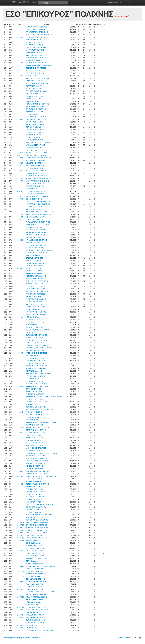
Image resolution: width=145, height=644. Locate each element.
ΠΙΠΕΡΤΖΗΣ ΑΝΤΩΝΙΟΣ (35, 394)
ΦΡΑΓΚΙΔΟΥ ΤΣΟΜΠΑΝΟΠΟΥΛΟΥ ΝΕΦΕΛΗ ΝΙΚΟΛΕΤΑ (47, 397)
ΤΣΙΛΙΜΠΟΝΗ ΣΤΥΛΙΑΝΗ (35, 497)
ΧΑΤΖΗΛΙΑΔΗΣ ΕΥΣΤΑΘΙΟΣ (36, 353)
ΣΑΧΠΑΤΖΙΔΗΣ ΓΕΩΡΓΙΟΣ (36, 109)
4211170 (20, 89)
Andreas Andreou (125, 638)
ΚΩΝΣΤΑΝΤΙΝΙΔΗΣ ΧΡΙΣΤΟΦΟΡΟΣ (39, 515)
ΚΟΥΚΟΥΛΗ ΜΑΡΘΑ (34, 481)
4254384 (20, 471)
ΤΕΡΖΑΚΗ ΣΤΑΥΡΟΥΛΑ (35, 356)
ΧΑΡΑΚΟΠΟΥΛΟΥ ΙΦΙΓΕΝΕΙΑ (37, 386)
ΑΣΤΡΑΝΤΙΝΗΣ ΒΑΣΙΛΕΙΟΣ (36, 184)
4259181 (20, 178)
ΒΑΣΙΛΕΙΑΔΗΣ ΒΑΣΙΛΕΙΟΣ (36, 343)
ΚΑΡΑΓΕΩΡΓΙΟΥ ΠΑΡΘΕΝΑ (36, 366)
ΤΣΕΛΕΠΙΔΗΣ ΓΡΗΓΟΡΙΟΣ (36, 68)
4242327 (20, 163)
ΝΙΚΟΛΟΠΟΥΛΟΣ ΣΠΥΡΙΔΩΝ (37, 83)
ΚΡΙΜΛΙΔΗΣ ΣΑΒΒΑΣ (34, 89)
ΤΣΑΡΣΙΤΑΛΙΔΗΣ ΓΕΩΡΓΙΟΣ (37, 384)
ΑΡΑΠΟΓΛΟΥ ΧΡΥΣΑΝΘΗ (36, 433)
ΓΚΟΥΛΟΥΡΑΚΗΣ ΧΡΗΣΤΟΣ (37, 150)
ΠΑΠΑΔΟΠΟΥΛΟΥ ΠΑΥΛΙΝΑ (37, 538)
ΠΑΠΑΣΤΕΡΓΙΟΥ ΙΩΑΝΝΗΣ (36, 29)
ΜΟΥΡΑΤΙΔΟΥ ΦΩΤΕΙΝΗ (35, 50)
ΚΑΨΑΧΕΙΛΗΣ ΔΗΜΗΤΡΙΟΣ (36, 240)
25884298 (20, 540)
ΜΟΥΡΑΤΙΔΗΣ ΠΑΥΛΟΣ (35, 237)
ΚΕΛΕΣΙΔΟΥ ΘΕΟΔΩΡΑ (35, 623)
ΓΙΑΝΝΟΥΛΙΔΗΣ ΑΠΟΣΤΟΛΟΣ (37, 253)
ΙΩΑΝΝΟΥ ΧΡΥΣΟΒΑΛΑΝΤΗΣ (37, 530)
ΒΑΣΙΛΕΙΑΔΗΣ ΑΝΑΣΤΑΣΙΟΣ (37, 101)
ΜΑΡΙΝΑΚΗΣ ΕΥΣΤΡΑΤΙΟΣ (36, 448)
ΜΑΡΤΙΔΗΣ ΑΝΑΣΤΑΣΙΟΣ (35, 194)
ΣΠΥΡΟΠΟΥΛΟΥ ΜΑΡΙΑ (35, 546)
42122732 (20, 576)
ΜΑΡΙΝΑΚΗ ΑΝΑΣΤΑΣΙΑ (35, 189)
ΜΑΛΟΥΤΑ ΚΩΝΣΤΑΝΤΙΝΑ (36, 594)
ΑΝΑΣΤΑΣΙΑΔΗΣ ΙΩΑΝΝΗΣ (36, 299)
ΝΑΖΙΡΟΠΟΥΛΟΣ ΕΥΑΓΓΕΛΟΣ (37, 427)
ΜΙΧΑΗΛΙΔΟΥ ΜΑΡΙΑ (34, 55)
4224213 (20, 155)
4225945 (20, 37)
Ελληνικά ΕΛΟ (20, 2)
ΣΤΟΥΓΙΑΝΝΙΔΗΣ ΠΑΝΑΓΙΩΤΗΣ (38, 402)
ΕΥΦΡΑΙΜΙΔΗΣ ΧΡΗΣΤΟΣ (36, 600)
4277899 (20, 386)
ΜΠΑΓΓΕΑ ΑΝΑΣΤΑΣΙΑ (34, 209)
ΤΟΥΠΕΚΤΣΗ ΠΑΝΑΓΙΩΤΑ (36, 507)
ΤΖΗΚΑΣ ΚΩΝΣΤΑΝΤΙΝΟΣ (36, 556)
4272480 (20, 119)
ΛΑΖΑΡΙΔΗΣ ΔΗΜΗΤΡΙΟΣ (36, 451)
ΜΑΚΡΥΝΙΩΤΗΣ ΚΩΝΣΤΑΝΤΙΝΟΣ (38, 214)
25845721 (20, 630)
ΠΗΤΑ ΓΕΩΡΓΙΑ (32, 332)
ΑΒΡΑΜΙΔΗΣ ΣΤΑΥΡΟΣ (35, 425)
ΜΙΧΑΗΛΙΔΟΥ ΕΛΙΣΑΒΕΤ (35, 81)
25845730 (20, 166)
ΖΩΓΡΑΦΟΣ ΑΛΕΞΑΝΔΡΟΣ (36, 245)
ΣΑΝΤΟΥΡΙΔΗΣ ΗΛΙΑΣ (34, 122)
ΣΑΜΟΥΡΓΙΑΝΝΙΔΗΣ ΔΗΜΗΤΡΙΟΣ (39, 65)
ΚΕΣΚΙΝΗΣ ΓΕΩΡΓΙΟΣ (34, 227)
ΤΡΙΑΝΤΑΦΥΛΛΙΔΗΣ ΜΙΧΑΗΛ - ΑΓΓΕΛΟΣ (41, 566)
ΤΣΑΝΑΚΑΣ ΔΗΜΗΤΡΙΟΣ (35, 548)
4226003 (20, 268)
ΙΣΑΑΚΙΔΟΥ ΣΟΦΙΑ (33, 576)
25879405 (20, 617)
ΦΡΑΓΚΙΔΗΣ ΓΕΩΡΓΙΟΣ (35, 112)
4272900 (20, 158)
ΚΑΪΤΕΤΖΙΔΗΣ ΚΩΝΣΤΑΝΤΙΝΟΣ (38, 204)
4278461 (20, 317)
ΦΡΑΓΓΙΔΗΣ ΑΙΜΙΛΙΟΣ (34, 273)
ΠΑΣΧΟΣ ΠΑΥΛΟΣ (33, 510)
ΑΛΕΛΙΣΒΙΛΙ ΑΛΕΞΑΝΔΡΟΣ (36, 368)
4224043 (20, 433)
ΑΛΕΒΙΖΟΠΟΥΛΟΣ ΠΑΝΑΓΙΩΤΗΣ (38, 178)
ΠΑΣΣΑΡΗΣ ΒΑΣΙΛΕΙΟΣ (35, 173)
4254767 (20, 191)
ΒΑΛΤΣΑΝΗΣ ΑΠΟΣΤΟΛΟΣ (36, 607)
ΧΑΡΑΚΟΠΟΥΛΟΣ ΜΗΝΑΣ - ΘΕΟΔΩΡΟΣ (41, 422)
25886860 (20, 566)
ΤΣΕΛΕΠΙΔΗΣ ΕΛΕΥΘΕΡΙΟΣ (37, 176)
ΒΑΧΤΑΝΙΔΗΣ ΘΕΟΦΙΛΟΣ (36, 73)
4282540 (20, 476)
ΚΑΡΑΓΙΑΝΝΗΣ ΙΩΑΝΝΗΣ (36, 235)
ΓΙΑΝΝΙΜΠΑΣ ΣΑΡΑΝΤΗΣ (35, 361)
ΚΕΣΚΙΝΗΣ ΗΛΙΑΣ (33, 317)
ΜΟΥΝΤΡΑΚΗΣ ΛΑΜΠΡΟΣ (36, 312)
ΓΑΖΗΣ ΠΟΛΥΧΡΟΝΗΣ (34, 469)
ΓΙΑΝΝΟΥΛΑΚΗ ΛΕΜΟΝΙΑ (36, 140)
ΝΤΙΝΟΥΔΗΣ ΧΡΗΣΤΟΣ (35, 327)
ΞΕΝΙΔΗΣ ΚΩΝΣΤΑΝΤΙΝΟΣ (36, 363)
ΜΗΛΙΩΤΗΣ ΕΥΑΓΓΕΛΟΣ (35, 163)
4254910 (20, 171)
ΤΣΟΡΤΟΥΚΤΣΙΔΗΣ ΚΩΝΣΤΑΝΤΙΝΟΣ (40, 250)
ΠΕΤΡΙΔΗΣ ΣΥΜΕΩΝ (34, 207)
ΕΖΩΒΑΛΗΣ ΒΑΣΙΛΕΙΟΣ (35, 124)
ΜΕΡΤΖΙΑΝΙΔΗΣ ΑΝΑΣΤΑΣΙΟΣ (37, 522)
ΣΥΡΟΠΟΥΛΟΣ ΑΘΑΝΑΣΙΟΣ (37, 335)
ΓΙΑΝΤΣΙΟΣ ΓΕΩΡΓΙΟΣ (34, 435)
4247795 (20, 63)
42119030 (20, 535)
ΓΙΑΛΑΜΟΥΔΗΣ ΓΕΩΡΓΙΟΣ (36, 155)
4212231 (20, 142)
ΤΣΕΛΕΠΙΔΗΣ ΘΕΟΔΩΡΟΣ (36, 63)
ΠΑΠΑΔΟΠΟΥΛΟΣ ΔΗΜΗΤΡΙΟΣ (38, 202)
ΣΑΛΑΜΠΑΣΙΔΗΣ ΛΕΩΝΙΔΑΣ (37, 91)
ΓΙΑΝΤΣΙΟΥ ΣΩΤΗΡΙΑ (34, 479)
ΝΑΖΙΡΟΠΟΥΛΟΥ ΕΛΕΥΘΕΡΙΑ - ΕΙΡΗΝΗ (41, 476)
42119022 (20, 533)
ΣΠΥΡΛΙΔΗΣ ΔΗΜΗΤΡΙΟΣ (36, 499)
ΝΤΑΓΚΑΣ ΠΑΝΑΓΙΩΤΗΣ (35, 415)
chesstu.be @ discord (115, 2)
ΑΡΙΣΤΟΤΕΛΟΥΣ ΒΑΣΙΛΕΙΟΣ (37, 32)
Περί (34, 2)
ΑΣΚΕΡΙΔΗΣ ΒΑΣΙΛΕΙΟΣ (35, 420)
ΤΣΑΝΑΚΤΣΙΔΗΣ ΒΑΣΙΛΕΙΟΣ (37, 463)
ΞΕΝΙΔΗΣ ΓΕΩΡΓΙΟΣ (34, 494)
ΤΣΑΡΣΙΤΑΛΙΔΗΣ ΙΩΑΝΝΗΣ (36, 407)
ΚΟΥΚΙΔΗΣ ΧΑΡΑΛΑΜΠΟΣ (36, 574)
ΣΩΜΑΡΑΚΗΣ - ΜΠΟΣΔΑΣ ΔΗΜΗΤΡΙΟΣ (41, 630)
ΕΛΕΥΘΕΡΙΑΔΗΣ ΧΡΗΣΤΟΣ (36, 302)
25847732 (20, 525)
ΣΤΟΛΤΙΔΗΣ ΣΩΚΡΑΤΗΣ (35, 106)
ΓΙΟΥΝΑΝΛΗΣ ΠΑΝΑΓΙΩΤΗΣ (37, 119)
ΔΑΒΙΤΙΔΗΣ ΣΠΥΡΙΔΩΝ (35, 258)
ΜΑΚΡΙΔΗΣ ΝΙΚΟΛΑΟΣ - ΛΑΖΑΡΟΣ (39, 142)
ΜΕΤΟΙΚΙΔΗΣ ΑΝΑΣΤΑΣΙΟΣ (36, 232)
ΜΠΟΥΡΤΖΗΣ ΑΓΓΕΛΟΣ (35, 628)
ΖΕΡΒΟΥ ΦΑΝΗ (32, 114)
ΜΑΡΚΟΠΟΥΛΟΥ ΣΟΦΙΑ (35, 502)
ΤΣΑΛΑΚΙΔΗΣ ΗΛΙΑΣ (34, 404)
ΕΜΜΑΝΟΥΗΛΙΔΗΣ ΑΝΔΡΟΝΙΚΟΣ (39, 158)
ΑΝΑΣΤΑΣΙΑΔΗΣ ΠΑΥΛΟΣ (36, 37)
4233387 (20, 76)
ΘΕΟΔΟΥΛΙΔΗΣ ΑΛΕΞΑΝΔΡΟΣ (38, 471)
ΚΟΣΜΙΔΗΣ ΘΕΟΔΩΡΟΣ (35, 60)
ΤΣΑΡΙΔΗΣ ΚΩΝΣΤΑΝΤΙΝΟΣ (37, 166)
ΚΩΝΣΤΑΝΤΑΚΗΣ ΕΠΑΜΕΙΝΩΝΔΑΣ (39, 35)
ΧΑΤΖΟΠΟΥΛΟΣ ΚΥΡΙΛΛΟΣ (36, 40)
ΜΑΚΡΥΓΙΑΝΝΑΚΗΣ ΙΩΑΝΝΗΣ (37, 181)
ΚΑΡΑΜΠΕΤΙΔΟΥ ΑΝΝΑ (35, 168)
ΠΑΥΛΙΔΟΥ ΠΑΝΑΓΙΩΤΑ (35, 358)
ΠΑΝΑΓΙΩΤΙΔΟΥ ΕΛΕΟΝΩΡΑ (37, 533)
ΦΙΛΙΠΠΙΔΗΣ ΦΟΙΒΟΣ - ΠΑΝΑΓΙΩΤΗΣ (40, 212)
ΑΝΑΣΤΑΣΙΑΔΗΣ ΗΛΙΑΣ (35, 517)
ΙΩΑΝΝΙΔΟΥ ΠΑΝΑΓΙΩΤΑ (35, 443)
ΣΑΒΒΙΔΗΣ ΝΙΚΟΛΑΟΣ (34, 512)
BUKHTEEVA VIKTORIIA (35, 564)
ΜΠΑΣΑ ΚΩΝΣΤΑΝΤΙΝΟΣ (35, 551)
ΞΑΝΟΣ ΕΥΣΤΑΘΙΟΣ (34, 389)
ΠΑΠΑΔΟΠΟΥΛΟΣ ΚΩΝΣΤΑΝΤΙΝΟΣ (39, 505)
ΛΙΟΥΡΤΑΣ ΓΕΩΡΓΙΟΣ (34, 440)
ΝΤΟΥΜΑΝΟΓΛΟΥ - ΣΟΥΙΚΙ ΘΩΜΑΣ (39, 409)
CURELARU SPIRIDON (35, 219)
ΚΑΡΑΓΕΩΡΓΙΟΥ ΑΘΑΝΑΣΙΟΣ (37, 320)
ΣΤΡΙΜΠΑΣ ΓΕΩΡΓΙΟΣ (34, 535)
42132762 (20, 607)
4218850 (20, 196)
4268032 (20, 219)
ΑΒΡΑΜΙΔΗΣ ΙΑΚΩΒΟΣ (35, 45)
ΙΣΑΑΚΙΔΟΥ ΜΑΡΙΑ (33, 625)
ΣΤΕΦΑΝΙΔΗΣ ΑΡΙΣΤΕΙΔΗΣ (36, 289)
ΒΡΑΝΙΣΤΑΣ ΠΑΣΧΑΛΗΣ (35, 186)
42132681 (20, 628)
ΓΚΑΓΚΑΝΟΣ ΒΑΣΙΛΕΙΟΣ (35, 612)
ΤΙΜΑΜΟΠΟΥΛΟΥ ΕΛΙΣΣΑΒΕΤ (37, 225)
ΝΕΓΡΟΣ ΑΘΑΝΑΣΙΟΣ (34, 540)
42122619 (20, 589)
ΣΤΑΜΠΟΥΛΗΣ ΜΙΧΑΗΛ (35, 96)
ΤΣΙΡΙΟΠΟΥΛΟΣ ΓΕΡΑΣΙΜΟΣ (37, 520)
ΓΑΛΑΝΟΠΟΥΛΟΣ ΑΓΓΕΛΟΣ (37, 474)
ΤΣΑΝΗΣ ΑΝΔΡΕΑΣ (33, 127)
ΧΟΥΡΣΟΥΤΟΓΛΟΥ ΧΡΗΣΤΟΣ (37, 340)
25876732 (20, 538)
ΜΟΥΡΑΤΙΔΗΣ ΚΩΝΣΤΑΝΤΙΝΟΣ (38, 78)
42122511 (20, 551)
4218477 (20, 181)
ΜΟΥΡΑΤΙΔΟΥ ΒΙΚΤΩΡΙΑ (35, 304)
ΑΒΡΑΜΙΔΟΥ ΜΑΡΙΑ (33, 86)
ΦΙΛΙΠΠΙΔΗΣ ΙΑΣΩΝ (33, 543)
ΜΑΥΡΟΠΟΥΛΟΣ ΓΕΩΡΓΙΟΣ (37, 27)
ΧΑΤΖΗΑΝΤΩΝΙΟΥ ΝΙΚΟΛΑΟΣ (37, 528)
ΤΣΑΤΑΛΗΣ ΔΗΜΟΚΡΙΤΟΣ (36, 430)
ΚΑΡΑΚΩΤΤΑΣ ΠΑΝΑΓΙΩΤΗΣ (37, 558)
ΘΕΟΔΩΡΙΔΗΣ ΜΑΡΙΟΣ (35, 569)
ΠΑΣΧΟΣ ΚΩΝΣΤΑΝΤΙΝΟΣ (36, 492)
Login (128, 2)
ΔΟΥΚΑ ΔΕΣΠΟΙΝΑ (33, 137)
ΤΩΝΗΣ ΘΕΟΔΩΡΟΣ (34, 309)
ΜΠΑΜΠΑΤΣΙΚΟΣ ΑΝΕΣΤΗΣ (37, 597)
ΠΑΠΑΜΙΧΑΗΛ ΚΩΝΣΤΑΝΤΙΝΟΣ (38, 461)
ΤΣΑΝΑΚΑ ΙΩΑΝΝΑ (33, 561)
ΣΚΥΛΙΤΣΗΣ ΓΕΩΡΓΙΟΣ (35, 255)
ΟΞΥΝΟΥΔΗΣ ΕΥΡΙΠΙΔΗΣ (36, 399)
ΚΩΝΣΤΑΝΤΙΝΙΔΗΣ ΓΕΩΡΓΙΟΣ (37, 104)
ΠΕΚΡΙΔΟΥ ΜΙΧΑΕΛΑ (34, 587)
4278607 (20, 353)
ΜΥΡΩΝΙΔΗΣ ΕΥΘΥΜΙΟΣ (35, 145)
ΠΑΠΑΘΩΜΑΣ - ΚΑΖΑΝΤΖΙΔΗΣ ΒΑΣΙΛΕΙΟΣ (42, 453)
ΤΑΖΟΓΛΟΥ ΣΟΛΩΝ (33, 261)
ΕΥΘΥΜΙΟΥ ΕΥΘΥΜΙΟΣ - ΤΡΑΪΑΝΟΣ (40, 374)
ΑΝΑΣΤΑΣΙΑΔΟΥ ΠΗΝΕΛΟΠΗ (37, 286)
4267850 (20, 240)
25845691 (20, 582)
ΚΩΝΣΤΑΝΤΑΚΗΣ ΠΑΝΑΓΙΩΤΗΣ (38, 458)
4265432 (20, 484)
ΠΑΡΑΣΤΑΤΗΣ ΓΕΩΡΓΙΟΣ (35, 294)
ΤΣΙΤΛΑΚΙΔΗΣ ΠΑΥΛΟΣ (35, 42)
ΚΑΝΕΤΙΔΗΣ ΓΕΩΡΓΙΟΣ (35, 438)
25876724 (20, 615)
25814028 (20, 522)
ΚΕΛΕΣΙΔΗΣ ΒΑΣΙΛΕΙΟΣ (35, 605)
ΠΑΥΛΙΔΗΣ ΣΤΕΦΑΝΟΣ (35, 271)
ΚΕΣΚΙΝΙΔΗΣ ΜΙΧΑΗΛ (34, 297)
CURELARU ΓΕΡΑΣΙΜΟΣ (35, 553)
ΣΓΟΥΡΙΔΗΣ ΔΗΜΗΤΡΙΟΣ (36, 191)
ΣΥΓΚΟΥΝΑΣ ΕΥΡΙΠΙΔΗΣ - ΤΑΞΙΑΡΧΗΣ (41, 592)
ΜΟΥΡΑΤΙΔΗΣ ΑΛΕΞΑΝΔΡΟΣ (37, 291)
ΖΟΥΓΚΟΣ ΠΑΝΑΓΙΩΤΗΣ (35, 284)
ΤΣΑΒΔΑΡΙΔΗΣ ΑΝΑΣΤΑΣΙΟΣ (37, 230)
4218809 (20, 199)
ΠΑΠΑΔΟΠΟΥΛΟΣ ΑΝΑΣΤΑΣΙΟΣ (38, 571)
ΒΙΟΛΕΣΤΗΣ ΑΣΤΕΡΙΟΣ (35, 589)
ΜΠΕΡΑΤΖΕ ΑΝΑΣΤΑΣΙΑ (35, 217)
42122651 (20, 610)
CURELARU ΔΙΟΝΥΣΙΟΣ (35, 584)
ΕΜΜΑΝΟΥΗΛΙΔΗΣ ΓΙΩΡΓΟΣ (37, 307)
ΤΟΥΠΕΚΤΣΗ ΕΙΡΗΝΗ (34, 338)
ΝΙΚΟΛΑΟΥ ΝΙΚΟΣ (33, 71)
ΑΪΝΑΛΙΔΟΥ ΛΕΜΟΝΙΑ (34, 412)
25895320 (20, 597)
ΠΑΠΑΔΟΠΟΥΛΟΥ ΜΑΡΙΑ (36, 615)
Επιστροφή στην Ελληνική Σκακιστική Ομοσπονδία (21, 638)
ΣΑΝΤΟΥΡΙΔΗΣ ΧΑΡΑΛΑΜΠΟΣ (38, 279)
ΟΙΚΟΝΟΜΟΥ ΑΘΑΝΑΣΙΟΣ (36, 130)
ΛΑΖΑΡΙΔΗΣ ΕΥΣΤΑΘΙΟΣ (35, 135)
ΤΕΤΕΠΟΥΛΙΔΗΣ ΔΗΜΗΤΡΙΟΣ (37, 484)
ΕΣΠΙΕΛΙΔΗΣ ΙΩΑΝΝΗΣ (35, 266)
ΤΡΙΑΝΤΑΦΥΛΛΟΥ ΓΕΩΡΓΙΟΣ (37, 196)
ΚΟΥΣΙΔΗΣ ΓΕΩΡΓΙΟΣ (34, 466)
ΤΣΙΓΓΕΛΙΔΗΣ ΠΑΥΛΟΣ (35, 487)
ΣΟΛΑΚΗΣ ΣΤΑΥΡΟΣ (34, 199)
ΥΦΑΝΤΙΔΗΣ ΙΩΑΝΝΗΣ (35, 392)
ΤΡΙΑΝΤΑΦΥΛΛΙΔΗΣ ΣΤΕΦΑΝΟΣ (38, 330)
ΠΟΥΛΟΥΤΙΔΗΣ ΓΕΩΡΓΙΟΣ (36, 117)
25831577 (20, 571)
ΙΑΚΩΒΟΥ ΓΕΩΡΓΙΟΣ (34, 268)
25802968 (20, 530)
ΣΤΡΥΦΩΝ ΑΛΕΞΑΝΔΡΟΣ (36, 263)
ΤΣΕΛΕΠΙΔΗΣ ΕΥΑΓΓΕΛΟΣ (36, 243)
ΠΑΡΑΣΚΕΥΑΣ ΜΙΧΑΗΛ (35, 489)
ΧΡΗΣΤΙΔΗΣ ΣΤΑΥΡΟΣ (34, 445)
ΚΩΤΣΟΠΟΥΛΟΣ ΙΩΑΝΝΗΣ (36, 160)
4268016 (20, 153)
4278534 (20, 427)
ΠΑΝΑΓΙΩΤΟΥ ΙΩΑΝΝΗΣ (35, 132)
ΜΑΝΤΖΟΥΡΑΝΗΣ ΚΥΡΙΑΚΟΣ (37, 314)
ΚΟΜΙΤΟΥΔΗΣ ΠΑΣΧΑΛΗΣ (36, 276)
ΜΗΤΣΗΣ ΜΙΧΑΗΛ (33, 94)
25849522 (20, 528)
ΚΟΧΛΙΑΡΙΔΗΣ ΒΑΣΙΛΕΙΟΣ (36, 171)
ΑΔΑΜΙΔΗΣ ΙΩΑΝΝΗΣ (34, 371)
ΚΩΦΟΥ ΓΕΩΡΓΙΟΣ (33, 325)
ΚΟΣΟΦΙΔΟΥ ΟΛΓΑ (33, 602)
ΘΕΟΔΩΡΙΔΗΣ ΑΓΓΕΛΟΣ (35, 579)
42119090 (20, 625)
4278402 (20, 217)
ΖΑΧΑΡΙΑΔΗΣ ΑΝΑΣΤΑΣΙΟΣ (36, 525)
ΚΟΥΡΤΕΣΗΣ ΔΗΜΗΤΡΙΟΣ (36, 582)
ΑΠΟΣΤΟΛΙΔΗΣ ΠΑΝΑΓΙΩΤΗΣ (37, 610)
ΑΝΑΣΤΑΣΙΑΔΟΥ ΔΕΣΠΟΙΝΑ (37, 322)
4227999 (20, 214)
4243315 (20, 412)
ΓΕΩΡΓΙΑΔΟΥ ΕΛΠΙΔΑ (34, 379)
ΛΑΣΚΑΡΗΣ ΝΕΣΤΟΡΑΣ (35, 58)
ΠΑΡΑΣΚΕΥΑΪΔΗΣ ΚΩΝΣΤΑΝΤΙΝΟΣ (39, 348)
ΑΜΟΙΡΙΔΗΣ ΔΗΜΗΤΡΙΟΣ (36, 53)
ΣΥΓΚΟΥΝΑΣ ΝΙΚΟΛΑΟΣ (35, 620)
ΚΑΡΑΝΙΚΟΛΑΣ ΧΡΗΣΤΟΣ (36, 456)
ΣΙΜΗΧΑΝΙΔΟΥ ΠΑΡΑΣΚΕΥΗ (37, 281)
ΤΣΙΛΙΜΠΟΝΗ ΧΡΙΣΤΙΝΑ (35, 350)
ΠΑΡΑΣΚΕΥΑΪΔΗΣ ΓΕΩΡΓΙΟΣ (37, 345)
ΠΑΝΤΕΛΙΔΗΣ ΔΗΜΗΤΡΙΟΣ (36, 47)
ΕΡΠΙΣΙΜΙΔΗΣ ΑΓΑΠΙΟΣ (35, 381)
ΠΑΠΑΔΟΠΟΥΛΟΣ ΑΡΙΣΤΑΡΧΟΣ (38, 222)
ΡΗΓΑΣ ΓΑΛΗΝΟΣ (33, 76)
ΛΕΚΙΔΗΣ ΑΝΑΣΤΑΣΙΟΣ (35, 248)
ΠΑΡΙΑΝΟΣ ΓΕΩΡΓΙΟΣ (34, 99)
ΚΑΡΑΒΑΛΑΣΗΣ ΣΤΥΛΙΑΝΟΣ (37, 153)
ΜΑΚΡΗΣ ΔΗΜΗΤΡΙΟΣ (34, 617)
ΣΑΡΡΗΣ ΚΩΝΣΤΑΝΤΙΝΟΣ (36, 376)
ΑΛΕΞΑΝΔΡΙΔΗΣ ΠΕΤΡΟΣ (36, 148)
